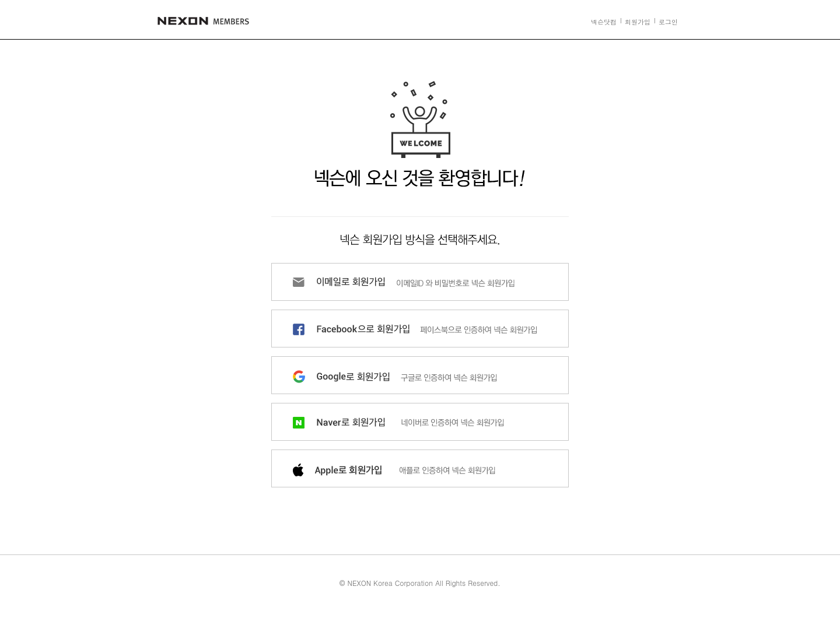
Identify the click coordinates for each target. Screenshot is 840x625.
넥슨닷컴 (604, 22)
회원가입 (638, 22)
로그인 (668, 22)
